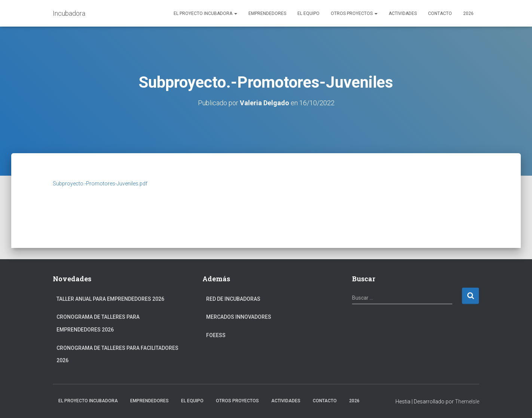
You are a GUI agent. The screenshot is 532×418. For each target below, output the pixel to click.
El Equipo (308, 13)
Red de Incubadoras (233, 299)
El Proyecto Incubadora (205, 13)
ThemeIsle (467, 402)
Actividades (403, 13)
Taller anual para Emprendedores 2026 (110, 299)
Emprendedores (267, 13)
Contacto (440, 13)
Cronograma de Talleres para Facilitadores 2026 (117, 354)
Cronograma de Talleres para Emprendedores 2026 (98, 323)
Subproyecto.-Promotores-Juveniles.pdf (100, 184)
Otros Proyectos (354, 13)
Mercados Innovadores (239, 317)
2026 (468, 13)
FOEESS (216, 335)
